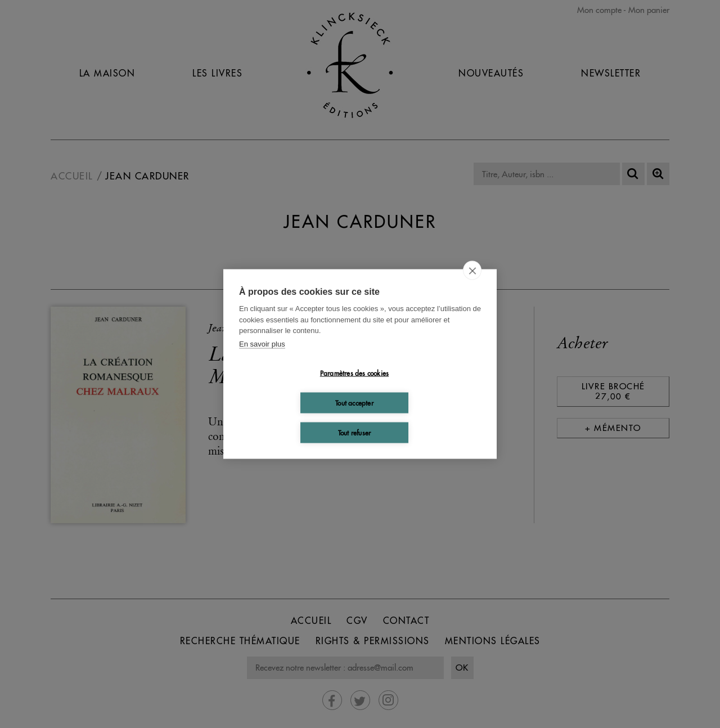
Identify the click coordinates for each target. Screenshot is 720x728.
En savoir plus (262, 343)
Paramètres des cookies (354, 373)
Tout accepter (354, 403)
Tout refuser (354, 432)
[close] (472, 271)
